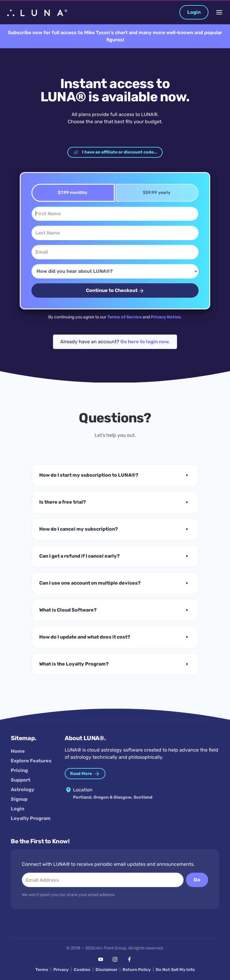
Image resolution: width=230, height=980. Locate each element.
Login (194, 12)
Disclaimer (106, 970)
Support (21, 780)
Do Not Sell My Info (175, 970)
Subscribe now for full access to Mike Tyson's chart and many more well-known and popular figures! (115, 36)
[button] (115, 475)
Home (18, 751)
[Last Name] (115, 233)
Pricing (19, 770)
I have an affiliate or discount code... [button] (115, 153)
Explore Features (31, 761)
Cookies (82, 970)
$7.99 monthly (71, 193)
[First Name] (115, 214)
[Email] (115, 252)
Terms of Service (124, 317)
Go (197, 880)
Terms (42, 970)
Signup (19, 799)
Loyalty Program (31, 818)
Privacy (61, 970)
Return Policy (137, 970)
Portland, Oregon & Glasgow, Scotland (113, 797)
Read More (85, 774)
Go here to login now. (145, 342)
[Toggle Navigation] (219, 12)
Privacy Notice (166, 317)
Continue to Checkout (115, 291)
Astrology (23, 789)
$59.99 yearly (155, 193)
